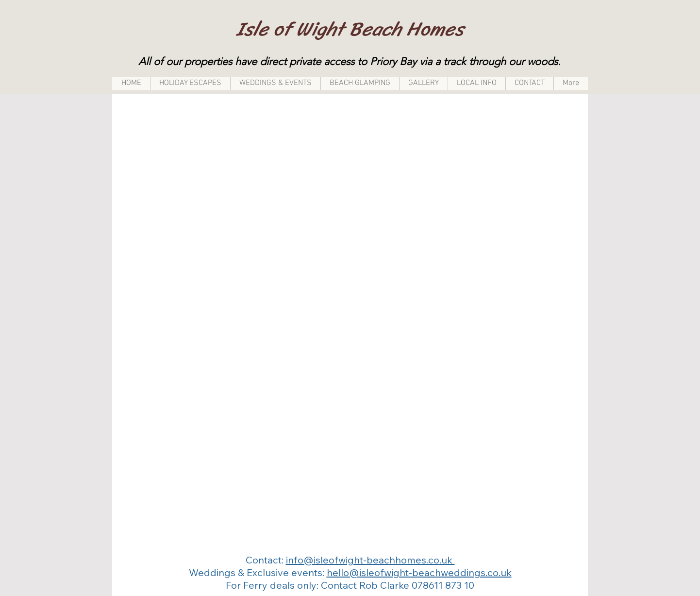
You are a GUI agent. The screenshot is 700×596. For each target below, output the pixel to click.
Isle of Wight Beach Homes (350, 29)
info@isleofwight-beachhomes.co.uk (370, 560)
